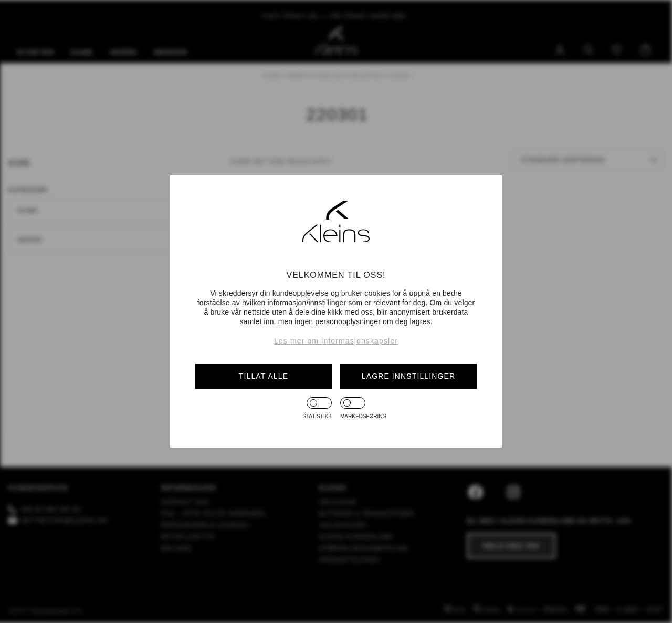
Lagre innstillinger (408, 376)
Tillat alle (264, 376)
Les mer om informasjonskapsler (336, 341)
